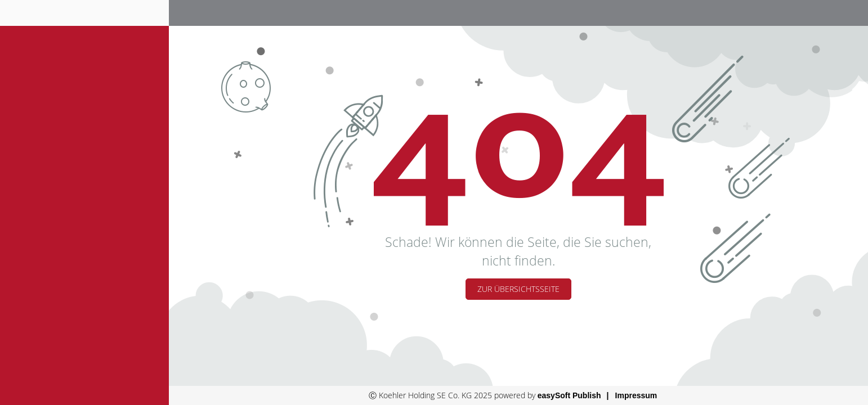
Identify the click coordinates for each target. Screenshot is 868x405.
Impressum (636, 395)
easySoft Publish (569, 395)
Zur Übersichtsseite (518, 289)
